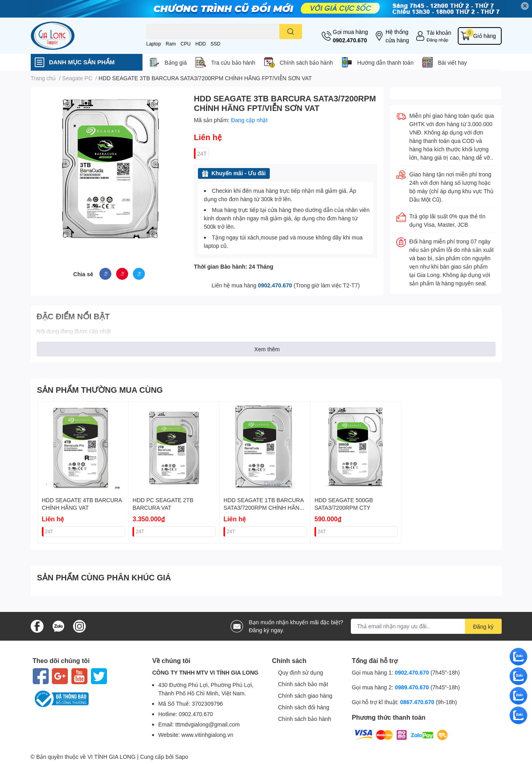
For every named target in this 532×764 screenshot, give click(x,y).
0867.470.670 (418, 702)
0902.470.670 (350, 40)
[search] (291, 32)
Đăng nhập (438, 40)
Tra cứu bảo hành (233, 62)
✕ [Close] (525, 6)
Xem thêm (267, 349)
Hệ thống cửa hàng (397, 36)
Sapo (182, 757)
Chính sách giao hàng (305, 696)
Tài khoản (439, 33)
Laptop (154, 44)
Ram (171, 44)
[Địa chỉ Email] (426, 626)
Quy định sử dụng (301, 672)
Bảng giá (176, 62)
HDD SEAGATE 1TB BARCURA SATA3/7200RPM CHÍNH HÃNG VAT (264, 508)
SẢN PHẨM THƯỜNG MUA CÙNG (100, 390)
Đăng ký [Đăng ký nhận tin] (483, 626)
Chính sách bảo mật (303, 684)
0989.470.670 (413, 687)
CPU (185, 44)
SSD (215, 44)
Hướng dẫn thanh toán (385, 62)
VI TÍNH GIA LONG (111, 757)
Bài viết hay (452, 62)
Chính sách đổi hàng (304, 707)
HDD (201, 44)
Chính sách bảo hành (306, 62)
